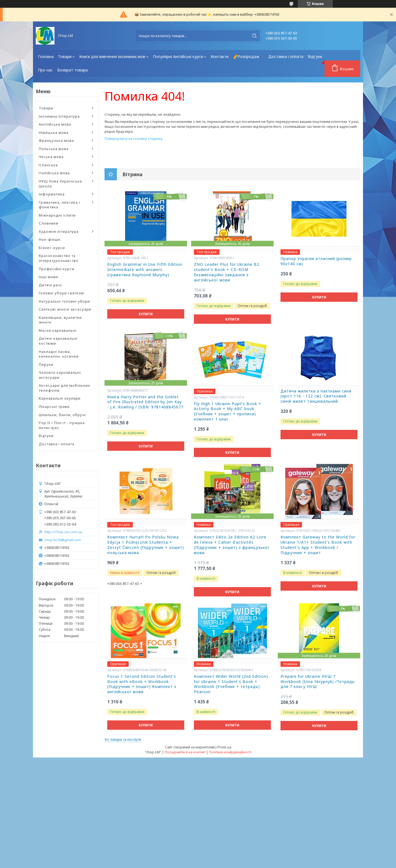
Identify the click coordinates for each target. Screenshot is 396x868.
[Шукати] (254, 36)
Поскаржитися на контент (185, 752)
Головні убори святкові (62, 293)
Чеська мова (51, 157)
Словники (49, 223)
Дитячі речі (50, 285)
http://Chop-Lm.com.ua (63, 532)
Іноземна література (59, 116)
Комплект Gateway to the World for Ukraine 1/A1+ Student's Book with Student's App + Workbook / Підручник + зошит (318, 545)
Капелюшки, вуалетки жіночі (60, 320)
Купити (146, 314)
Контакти (220, 56)
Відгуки (315, 56)
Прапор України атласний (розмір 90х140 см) (316, 261)
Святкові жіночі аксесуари (65, 309)
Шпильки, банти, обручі (62, 415)
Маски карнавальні (58, 330)
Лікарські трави (54, 407)
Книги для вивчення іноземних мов (112, 56)
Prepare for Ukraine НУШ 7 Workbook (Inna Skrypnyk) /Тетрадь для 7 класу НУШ (318, 682)
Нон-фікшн (50, 239)
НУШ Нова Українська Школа (60, 184)
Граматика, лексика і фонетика (59, 205)
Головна (46, 56)
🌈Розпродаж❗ (248, 56)
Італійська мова (54, 173)
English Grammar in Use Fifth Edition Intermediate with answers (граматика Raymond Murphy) (145, 270)
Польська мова (54, 149)
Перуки (46, 364)
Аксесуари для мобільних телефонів (64, 388)
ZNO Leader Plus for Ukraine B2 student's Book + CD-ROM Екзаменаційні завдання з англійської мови (227, 272)
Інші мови (48, 277)
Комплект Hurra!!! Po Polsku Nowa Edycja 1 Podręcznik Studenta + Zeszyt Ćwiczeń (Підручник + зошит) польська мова (146, 545)
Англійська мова (55, 124)
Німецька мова (54, 132)
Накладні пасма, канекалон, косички (59, 354)
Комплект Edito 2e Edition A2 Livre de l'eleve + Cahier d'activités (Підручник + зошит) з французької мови (232, 545)
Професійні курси (57, 269)
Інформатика (52, 194)
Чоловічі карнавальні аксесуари (60, 375)
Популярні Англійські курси (178, 56)
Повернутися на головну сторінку (134, 139)
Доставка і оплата (286, 56)
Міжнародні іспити (57, 215)
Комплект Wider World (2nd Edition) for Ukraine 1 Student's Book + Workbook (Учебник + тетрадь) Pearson (231, 684)
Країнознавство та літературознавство (59, 258)
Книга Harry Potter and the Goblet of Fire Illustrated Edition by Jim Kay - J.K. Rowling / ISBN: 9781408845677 (145, 402)
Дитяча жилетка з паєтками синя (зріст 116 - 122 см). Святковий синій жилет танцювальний (316, 396)
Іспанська (48, 165)
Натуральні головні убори (64, 301)
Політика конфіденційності (230, 752)
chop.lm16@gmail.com (63, 540)
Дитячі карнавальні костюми (58, 341)
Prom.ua (224, 747)
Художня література (59, 231)
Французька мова (56, 140)
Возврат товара (72, 70)
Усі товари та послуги (123, 739)
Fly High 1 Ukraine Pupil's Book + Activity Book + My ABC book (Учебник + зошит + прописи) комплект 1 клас (228, 412)
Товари (65, 56)
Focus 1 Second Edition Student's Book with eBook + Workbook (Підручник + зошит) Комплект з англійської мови (142, 684)
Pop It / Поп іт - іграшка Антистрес (62, 425)
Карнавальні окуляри (60, 398)
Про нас (45, 70)
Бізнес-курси (52, 248)
